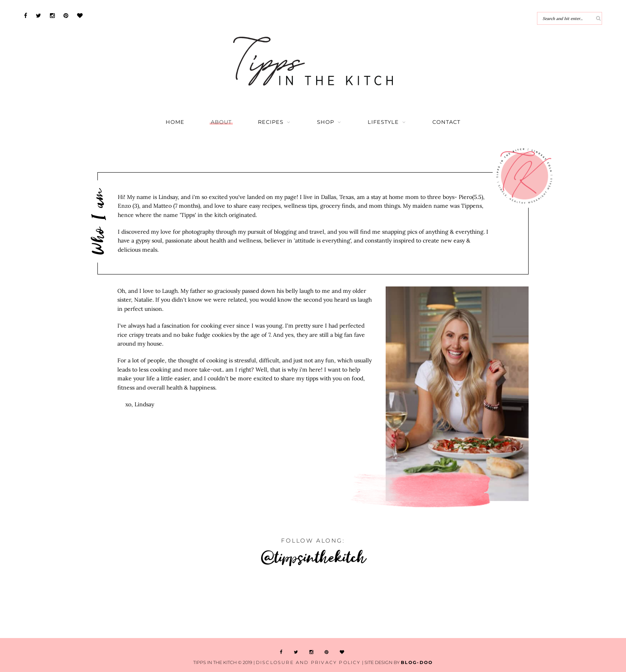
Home (175, 122)
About (221, 122)
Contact (446, 122)
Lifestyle (383, 122)
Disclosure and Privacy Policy (308, 662)
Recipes (271, 122)
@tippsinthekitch (313, 557)
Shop (326, 122)
